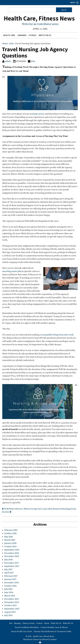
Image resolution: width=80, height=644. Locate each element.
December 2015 (11, 599)
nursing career (37, 114)
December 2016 (11, 583)
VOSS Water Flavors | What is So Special (21, 509)
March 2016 (10, 596)
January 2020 (10, 543)
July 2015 (8, 615)
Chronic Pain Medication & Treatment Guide (52, 631)
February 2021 (11, 530)
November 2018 (12, 556)
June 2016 (9, 592)
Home (5, 44)
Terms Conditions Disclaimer (27, 627)
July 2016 (8, 589)
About (47, 623)
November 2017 (12, 563)
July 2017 (8, 570)
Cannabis (22, 35)
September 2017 (12, 566)
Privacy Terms (28, 623)
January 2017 (10, 579)
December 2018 (11, 553)
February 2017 (11, 576)
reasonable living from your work (57, 335)
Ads (11, 623)
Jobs (11, 44)
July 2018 (8, 560)
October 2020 (10, 533)
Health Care (9, 35)
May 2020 (9, 537)
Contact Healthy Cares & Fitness (54, 627)
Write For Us (45, 35)
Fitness (33, 35)
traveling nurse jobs (12, 271)
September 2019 (12, 550)
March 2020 (10, 540)
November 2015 (12, 602)
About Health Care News (21, 631)
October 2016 (10, 586)
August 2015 (10, 612)
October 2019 (10, 547)
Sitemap (17, 623)
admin (8, 61)
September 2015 (12, 609)
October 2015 (10, 605)
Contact (39, 623)
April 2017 (9, 573)
